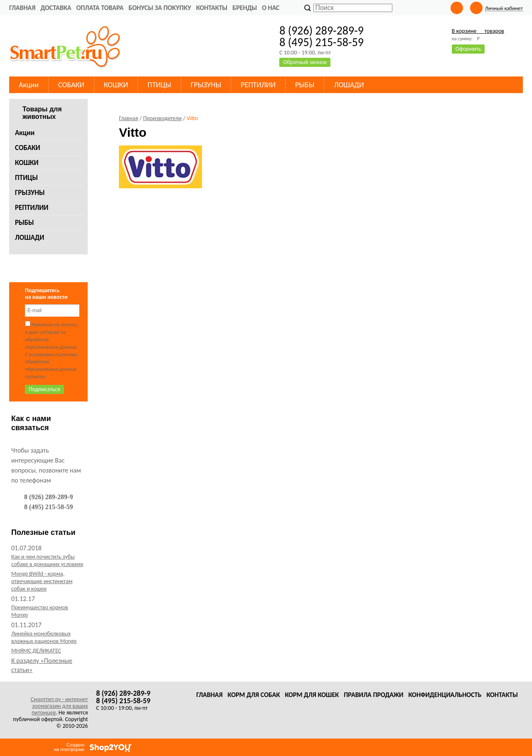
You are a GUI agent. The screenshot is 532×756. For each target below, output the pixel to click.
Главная (22, 8)
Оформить (468, 49)
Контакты (212, 8)
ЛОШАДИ (30, 238)
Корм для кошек (312, 695)
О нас (271, 8)
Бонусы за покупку (160, 8)
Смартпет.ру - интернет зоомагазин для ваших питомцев (59, 706)
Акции (25, 133)
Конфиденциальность (445, 695)
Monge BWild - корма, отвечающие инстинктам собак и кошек (42, 581)
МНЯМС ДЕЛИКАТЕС (36, 651)
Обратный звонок (305, 62)
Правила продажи (373, 695)
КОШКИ (27, 163)
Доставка (56, 8)
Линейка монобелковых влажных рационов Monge (44, 637)
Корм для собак (254, 695)
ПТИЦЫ (26, 178)
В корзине (478, 31)
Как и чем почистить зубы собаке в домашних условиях (47, 560)
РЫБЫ (25, 223)
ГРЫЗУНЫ (30, 193)
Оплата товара (100, 8)
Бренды (245, 8)
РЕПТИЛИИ (32, 208)
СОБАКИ (28, 148)
